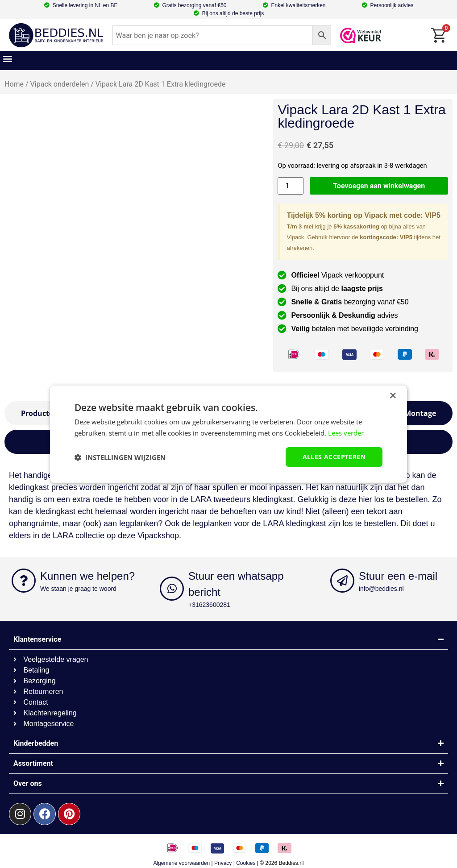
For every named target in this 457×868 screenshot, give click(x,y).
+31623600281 (209, 605)
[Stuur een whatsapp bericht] (172, 589)
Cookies (246, 863)
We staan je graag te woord (78, 589)
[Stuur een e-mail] (342, 581)
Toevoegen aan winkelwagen (379, 186)
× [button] (393, 396)
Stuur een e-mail (398, 576)
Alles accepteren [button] (334, 457)
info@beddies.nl (381, 589)
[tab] (420, 413)
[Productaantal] (291, 186)
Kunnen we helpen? (87, 576)
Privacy (223, 863)
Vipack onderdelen (60, 84)
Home (14, 84)
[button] (7, 58)
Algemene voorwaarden (181, 863)
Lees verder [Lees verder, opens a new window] (346, 432)
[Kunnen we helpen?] (24, 581)
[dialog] (228, 434)
